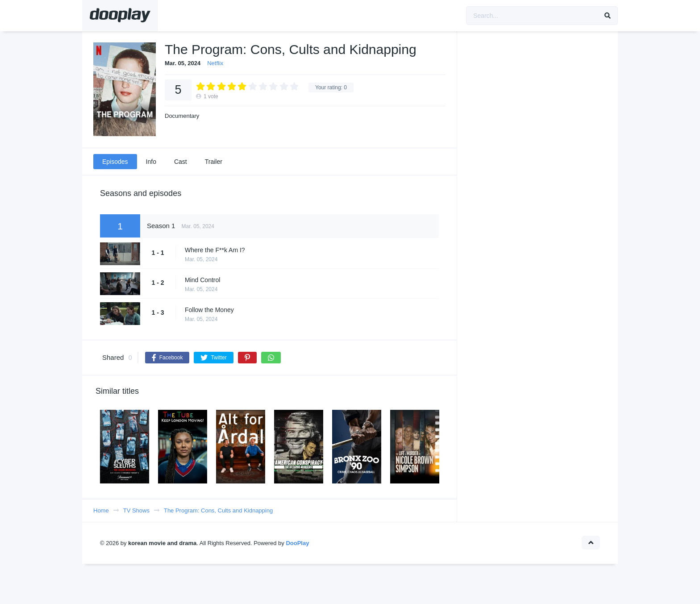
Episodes (115, 162)
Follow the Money (209, 310)
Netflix (215, 63)
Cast (181, 162)
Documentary (182, 116)
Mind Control (202, 280)
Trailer (214, 162)
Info (151, 162)
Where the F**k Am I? (215, 250)
